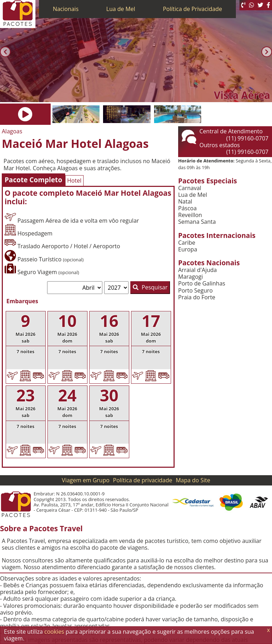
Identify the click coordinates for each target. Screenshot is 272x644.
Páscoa (187, 208)
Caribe (187, 243)
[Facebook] (268, 5)
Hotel (74, 181)
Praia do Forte (197, 297)
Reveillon (190, 215)
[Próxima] (267, 52)
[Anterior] (5, 52)
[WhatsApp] (251, 5)
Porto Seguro (195, 291)
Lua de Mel (121, 9)
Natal (185, 202)
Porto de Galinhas (202, 284)
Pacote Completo (33, 180)
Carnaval (190, 188)
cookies (54, 632)
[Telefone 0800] (243, 5)
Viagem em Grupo (86, 480)
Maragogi (191, 277)
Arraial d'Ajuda (197, 270)
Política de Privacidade (192, 9)
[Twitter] (260, 5)
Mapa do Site (193, 480)
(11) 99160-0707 (247, 138)
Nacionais (66, 9)
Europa (188, 249)
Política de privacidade (143, 480)
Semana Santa (197, 222)
